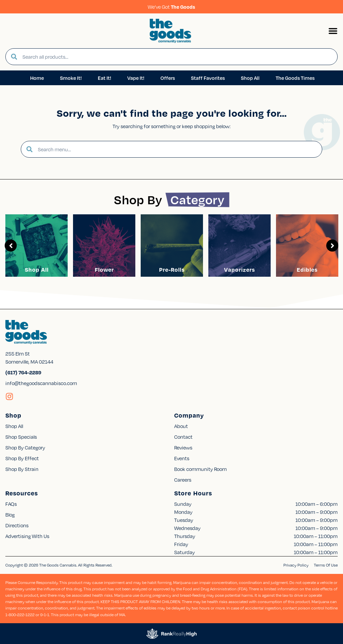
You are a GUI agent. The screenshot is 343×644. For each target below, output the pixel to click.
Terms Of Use (326, 565)
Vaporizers (239, 270)
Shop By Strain (22, 469)
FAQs (11, 504)
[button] (333, 31)
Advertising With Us (27, 536)
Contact (183, 437)
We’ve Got (171, 7)
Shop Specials (21, 437)
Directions (17, 525)
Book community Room (200, 469)
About (181, 426)
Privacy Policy (296, 565)
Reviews (183, 447)
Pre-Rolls (172, 270)
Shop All (37, 270)
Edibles (307, 270)
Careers (183, 480)
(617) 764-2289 (23, 372)
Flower (104, 270)
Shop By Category (25, 447)
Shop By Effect (22, 458)
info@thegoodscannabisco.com (41, 383)
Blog (10, 515)
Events (182, 458)
